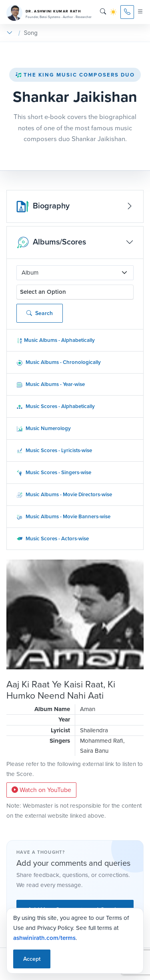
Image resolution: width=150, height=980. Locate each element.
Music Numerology (44, 428)
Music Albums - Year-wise (51, 384)
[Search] (103, 12)
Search (40, 313)
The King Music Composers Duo (75, 75)
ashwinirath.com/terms (44, 938)
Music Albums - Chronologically (59, 362)
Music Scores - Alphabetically (56, 406)
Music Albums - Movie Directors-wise (64, 494)
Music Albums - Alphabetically (56, 340)
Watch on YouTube (41, 790)
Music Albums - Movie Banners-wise (63, 516)
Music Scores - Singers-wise (54, 472)
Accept (32, 959)
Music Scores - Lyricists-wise (54, 450)
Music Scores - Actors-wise (53, 538)
